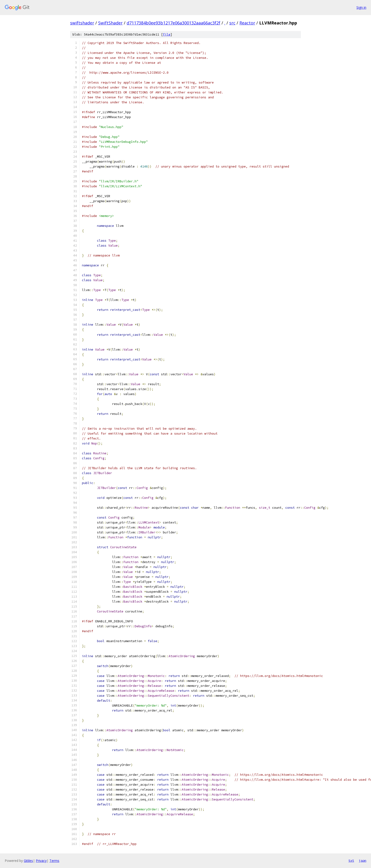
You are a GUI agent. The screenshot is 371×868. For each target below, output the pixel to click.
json (363, 860)
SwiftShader (110, 23)
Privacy (41, 861)
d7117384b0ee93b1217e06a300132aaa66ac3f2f (173, 23)
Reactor (247, 23)
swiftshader (82, 23)
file (167, 34)
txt (351, 860)
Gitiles (28, 861)
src (232, 23)
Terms (54, 861)
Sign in (361, 7)
